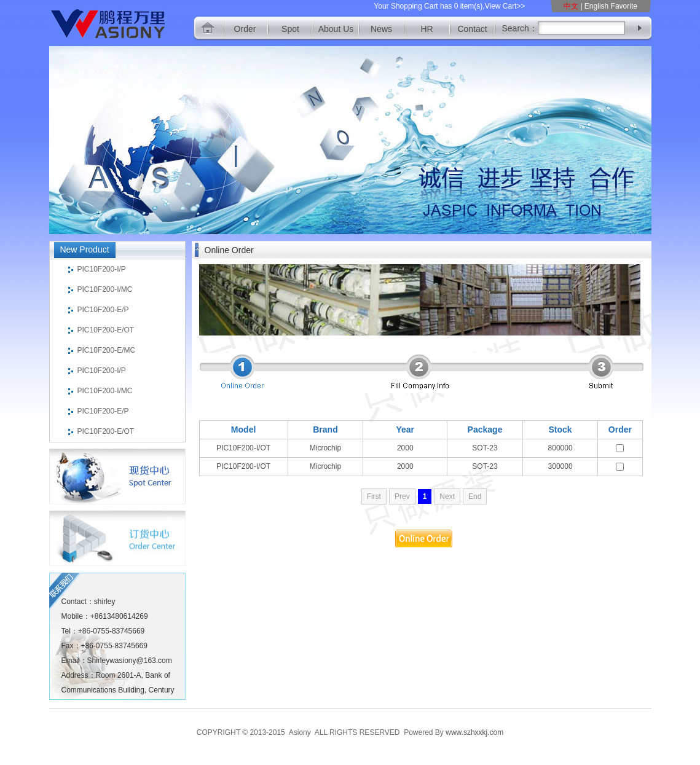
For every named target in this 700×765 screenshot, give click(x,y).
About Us (336, 29)
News (381, 29)
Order (245, 29)
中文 (572, 6)
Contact (472, 29)
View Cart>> (505, 6)
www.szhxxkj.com (474, 732)
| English (594, 6)
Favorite (624, 6)
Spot (290, 29)
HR (427, 29)
